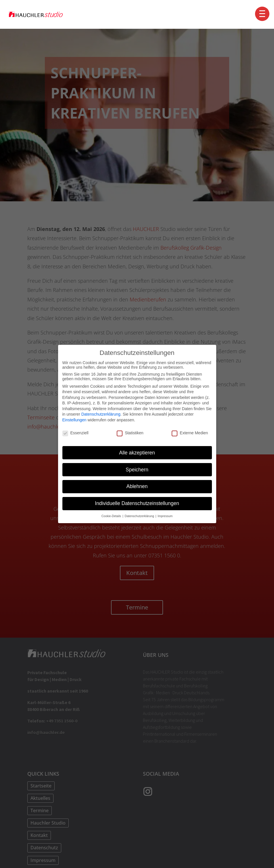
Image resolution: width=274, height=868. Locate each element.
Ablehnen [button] (137, 486)
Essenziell (75, 433)
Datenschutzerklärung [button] (140, 516)
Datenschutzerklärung (101, 414)
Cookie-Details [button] (112, 516)
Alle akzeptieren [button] (137, 452)
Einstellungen (74, 420)
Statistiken (130, 433)
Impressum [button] (165, 516)
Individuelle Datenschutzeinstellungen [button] (137, 503)
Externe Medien (190, 433)
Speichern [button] (137, 469)
